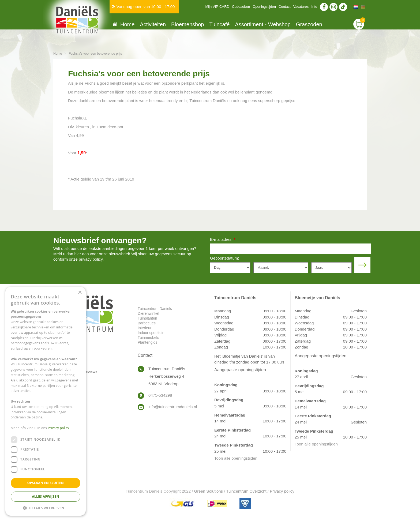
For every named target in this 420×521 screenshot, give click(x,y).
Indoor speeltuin (151, 333)
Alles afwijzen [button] (46, 496)
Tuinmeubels (148, 338)
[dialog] (46, 401)
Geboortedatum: (224, 258)
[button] (46, 508)
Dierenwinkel (148, 313)
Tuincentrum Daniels (155, 309)
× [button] (80, 293)
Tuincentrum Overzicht (246, 491)
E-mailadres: (223, 240)
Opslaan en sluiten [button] (46, 483)
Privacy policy (282, 491)
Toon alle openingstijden (236, 458)
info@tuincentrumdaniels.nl (173, 407)
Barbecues (147, 323)
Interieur (145, 328)
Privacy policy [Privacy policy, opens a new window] (59, 428)
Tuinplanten (147, 318)
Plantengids (147, 342)
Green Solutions (209, 491)
